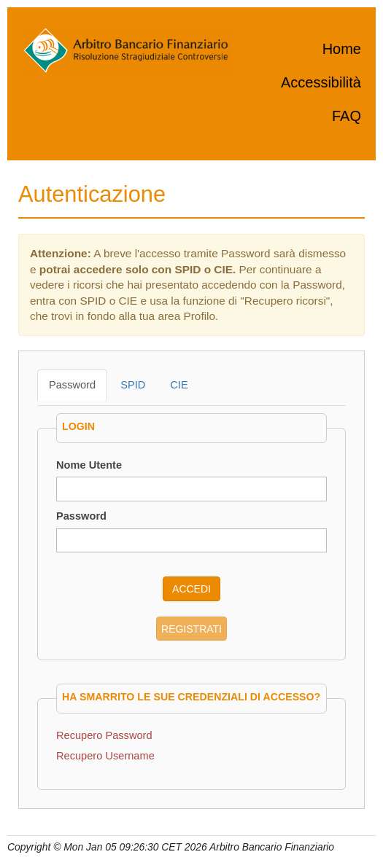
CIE (179, 385)
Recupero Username (105, 756)
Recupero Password (104, 735)
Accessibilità (321, 82)
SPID (133, 385)
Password (72, 385)
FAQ (347, 116)
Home (342, 49)
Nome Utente (89, 465)
